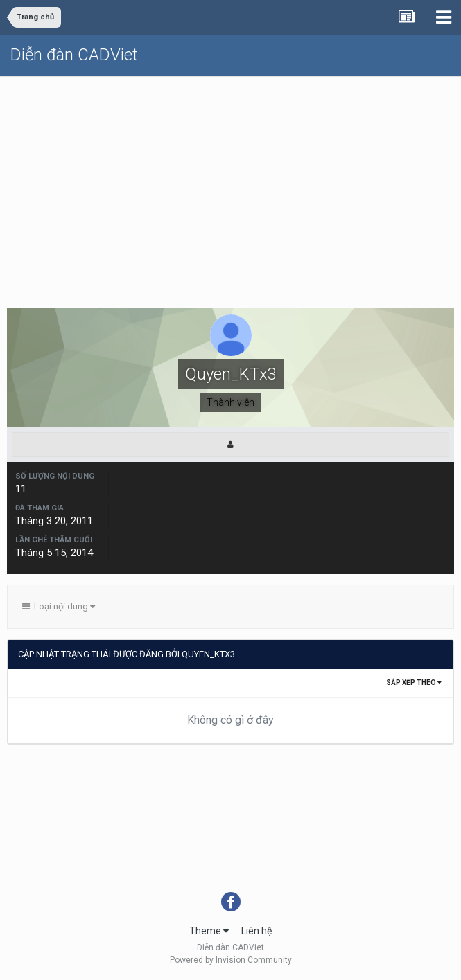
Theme (209, 931)
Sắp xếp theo (414, 683)
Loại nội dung (59, 606)
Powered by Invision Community (231, 960)
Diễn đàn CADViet (74, 55)
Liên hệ (256, 931)
